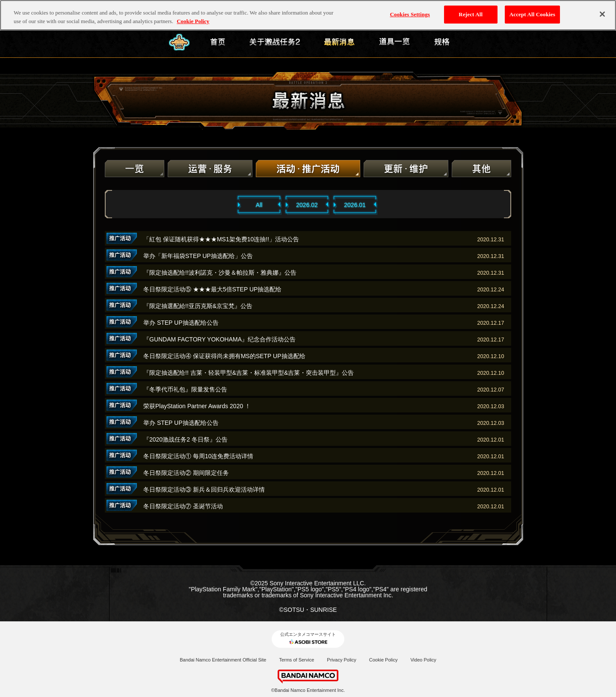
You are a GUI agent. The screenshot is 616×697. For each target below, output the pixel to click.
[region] (308, 15)
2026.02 (307, 205)
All (259, 205)
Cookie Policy (384, 660)
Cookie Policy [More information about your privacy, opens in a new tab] (193, 21)
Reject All (471, 14)
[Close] (602, 14)
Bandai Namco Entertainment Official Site (223, 660)
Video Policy (423, 660)
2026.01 (355, 205)
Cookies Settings (410, 14)
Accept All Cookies (532, 14)
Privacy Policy (341, 660)
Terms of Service (296, 660)
